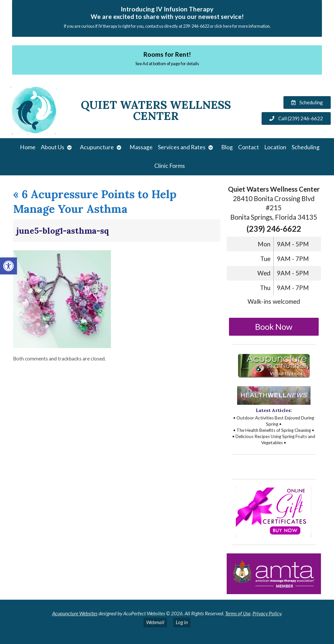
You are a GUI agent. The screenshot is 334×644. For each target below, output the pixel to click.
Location (275, 147)
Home (28, 147)
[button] (8, 266)
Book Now (274, 327)
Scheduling (306, 147)
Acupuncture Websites (75, 613)
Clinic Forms (170, 166)
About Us (53, 147)
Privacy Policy (267, 613)
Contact (249, 147)
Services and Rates (182, 147)
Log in (182, 622)
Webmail (155, 622)
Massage (141, 147)
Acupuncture (97, 147)
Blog (227, 147)
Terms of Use (238, 613)
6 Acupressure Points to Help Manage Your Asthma (95, 201)
